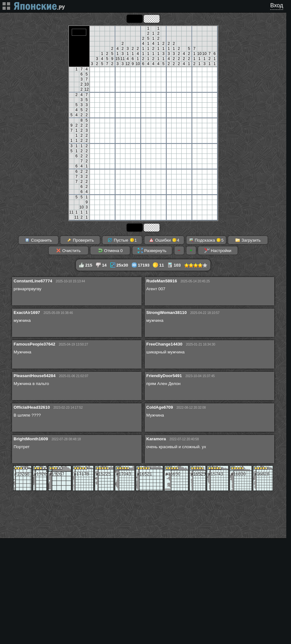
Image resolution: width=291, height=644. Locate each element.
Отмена (110, 250)
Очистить (68, 250)
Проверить (80, 240)
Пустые (122, 240)
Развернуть (152, 250)
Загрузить (248, 240)
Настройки (218, 250)
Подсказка (206, 240)
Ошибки (164, 240)
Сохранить (38, 240)
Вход (277, 5)
